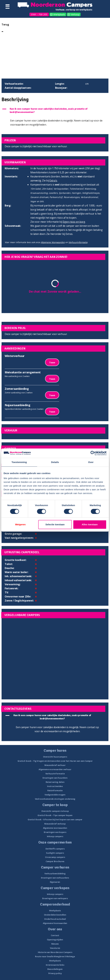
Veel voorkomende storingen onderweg (55, 799)
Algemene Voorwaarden (53, 242)
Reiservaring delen (55, 782)
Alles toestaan (90, 524)
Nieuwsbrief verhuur (55, 765)
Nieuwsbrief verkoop (55, 824)
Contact (55, 935)
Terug (5, 25)
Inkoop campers (55, 836)
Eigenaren (55, 882)
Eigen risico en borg (74, 222)
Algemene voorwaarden (55, 828)
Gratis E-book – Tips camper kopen (55, 815)
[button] (55, 111)
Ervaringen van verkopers (55, 898)
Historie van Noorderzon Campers (55, 952)
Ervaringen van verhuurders (55, 878)
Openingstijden (55, 940)
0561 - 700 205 (39, 14)
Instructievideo (55, 786)
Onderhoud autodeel (55, 919)
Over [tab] (91, 462)
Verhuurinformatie (78, 242)
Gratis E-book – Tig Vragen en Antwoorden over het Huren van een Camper (55, 761)
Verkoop (75, 14)
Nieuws (55, 944)
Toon (52, 362)
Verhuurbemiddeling (55, 874)
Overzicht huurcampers (55, 757)
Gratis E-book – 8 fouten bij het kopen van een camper (55, 819)
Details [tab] (55, 462)
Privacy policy (55, 973)
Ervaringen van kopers (55, 832)
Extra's (53, 181)
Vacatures (55, 948)
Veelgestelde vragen (55, 795)
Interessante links (55, 965)
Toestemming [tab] (19, 462)
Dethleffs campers (55, 849)
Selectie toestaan (55, 524)
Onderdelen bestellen (55, 915)
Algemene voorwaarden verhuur (55, 769)
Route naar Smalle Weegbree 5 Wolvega (55, 956)
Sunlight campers (55, 853)
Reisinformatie (55, 790)
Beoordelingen (55, 969)
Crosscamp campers (55, 857)
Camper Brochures (55, 861)
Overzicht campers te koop (55, 811)
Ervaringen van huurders (55, 778)
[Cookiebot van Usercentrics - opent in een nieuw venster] (93, 453)
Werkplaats (59, 14)
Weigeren (20, 524)
